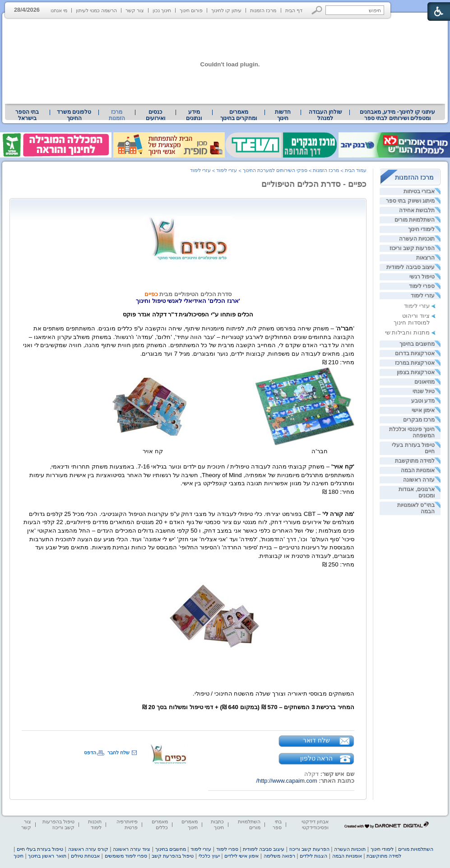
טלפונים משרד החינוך (74, 115)
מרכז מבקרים (419, 420)
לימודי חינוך (421, 229)
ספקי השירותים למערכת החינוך (275, 170)
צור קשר (135, 10)
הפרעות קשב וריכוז (412, 248)
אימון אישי (423, 410)
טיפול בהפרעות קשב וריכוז (58, 824)
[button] (317, 10)
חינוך (19, 856)
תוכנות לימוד (95, 824)
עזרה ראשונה (419, 480)
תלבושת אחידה (417, 210)
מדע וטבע (423, 401)
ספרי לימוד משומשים (126, 856)
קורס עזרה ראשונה (88, 849)
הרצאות (425, 258)
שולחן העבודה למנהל (325, 115)
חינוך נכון (162, 10)
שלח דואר (316, 740)
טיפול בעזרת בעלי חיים (40, 849)
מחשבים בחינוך (417, 344)
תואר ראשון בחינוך (47, 856)
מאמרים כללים (160, 824)
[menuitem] (397, 115)
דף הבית (294, 10)
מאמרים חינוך (190, 824)
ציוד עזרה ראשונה (132, 849)
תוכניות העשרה (417, 239)
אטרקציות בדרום (415, 353)
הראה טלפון (317, 758)
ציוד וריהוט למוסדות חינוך (412, 319)
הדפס (90, 752)
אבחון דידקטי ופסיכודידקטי (315, 824)
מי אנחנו (59, 10)
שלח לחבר (118, 752)
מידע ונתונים (194, 115)
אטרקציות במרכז (415, 363)
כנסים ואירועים (155, 115)
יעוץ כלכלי (209, 856)
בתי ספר (277, 824)
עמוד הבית (356, 170)
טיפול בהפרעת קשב (173, 856)
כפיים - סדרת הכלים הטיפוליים (314, 184)
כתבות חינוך (217, 824)
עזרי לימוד (423, 296)
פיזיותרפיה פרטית (127, 824)
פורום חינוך (191, 10)
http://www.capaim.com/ (286, 781)
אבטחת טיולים (85, 856)
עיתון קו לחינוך (226, 10)
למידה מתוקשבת (415, 461)
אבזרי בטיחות (419, 191)
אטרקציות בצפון (416, 372)
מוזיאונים (424, 382)
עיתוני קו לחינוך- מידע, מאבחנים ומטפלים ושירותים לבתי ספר (398, 115)
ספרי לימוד (422, 286)
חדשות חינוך (283, 115)
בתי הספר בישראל (27, 115)
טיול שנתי (424, 391)
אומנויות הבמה (418, 470)
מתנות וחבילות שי (407, 332)
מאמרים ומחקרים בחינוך (239, 115)
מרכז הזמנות (263, 10)
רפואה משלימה (279, 856)
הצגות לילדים (313, 856)
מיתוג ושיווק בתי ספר (410, 201)
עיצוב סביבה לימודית (411, 267)
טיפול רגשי (422, 277)
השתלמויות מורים (415, 220)
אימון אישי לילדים (241, 856)
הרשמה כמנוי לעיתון (96, 10)
